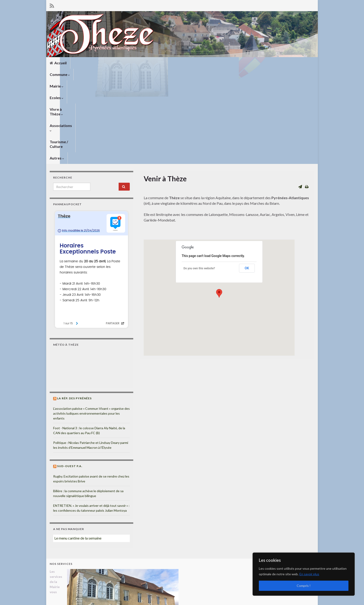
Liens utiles (212, 595)
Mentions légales (238, 595)
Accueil (58, 63)
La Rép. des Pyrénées (74, 303)
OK (247, 173)
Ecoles (129, 63)
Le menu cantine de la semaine (78, 443)
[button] (219, 198)
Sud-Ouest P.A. (70, 371)
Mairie (108, 63)
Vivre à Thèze (156, 63)
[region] (304, 574)
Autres (255, 63)
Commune (84, 63)
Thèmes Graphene (88, 599)
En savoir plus (309, 574)
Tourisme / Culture (224, 63)
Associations (189, 63)
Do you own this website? (199, 173)
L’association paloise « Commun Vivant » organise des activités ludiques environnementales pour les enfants (91, 318)
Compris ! (304, 586)
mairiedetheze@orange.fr (78, 583)
